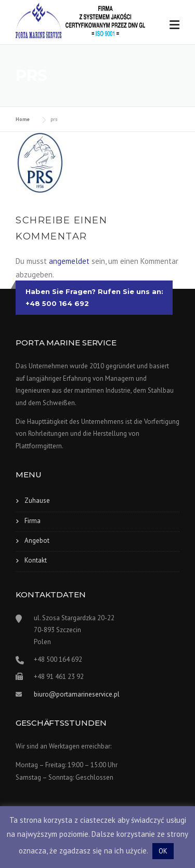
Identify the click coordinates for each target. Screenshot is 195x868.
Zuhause (37, 500)
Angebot (37, 540)
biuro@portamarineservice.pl (77, 694)
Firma (32, 521)
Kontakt (36, 560)
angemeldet (69, 261)
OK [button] (163, 851)
